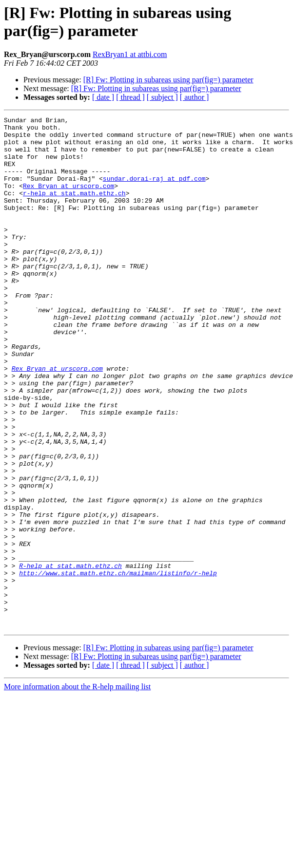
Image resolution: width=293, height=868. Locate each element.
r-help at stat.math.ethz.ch (74, 209)
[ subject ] (162, 97)
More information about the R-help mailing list (77, 789)
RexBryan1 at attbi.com (130, 54)
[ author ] (195, 97)
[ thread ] (130, 97)
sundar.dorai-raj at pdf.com (154, 191)
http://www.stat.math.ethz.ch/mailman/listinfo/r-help (118, 665)
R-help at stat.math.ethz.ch (70, 656)
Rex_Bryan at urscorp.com (68, 200)
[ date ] (103, 97)
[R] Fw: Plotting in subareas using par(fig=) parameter (168, 80)
